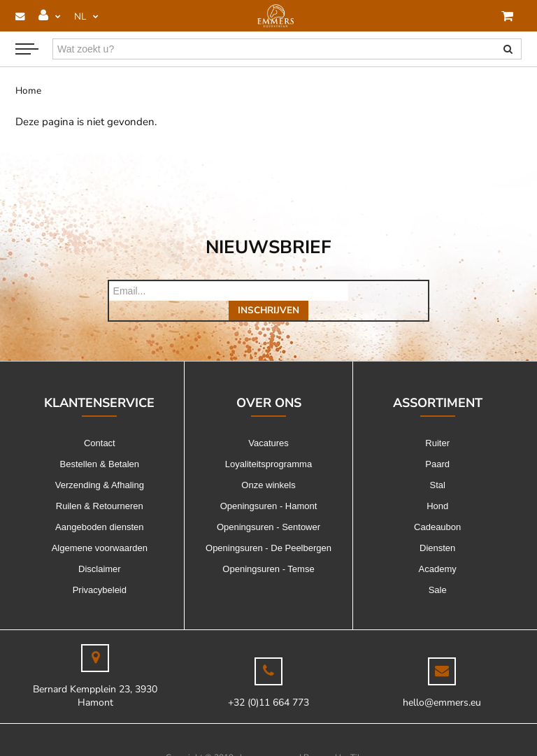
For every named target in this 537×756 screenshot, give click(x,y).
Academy (438, 549)
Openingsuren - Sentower (268, 507)
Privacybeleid (100, 570)
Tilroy (361, 738)
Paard (437, 444)
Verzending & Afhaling (100, 465)
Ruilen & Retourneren (100, 486)
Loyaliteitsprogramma (268, 444)
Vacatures (268, 423)
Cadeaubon (437, 507)
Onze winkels (268, 465)
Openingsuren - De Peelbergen (268, 528)
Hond (437, 486)
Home (28, 91)
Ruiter (437, 423)
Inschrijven (388, 291)
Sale (438, 570)
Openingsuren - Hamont (269, 486)
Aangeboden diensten (100, 507)
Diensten (437, 528)
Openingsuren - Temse (268, 549)
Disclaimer (100, 549)
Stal (437, 465)
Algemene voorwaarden (100, 528)
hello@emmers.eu (442, 683)
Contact (100, 423)
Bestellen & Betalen (100, 444)
